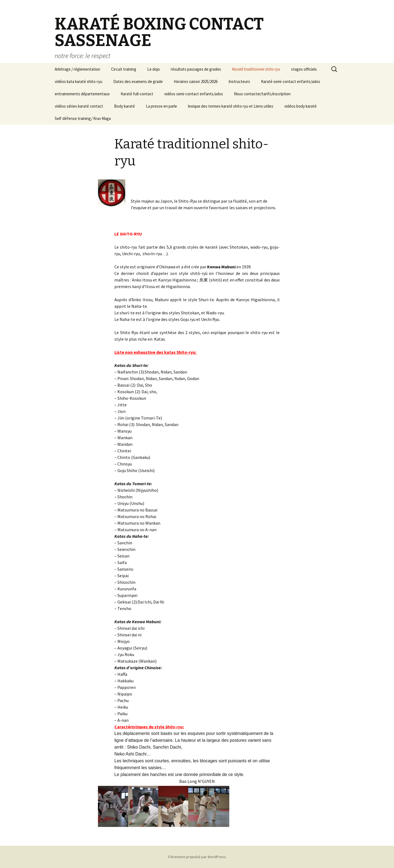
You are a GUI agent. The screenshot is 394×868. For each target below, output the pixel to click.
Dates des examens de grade (138, 81)
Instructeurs (239, 81)
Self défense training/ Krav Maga (83, 118)
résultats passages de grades (196, 69)
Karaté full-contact (137, 94)
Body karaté (124, 106)
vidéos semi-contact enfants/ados (194, 94)
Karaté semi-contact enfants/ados (291, 81)
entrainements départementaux (82, 94)
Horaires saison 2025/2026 (196, 81)
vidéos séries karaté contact (79, 106)
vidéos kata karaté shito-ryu (79, 81)
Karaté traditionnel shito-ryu (256, 69)
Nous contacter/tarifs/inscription (262, 94)
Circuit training (124, 69)
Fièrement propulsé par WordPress (197, 857)
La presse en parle (161, 106)
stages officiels (304, 69)
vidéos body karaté (300, 106)
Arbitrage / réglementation (77, 69)
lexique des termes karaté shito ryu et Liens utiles (231, 106)
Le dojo (153, 69)
